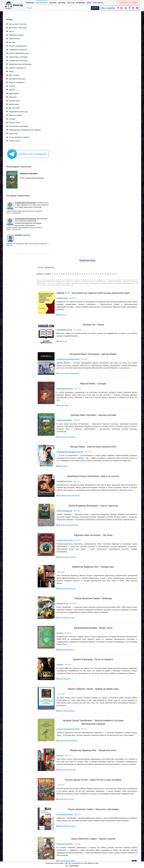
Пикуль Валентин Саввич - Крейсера (94, 369)
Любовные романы (15, 35)
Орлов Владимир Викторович (71, 296)
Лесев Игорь (65, 670)
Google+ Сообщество (81, 845)
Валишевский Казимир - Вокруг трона (94, 398)
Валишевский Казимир (69, 420)
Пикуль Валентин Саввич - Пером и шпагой (94, 617)
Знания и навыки (14, 115)
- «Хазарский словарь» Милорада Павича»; (20, 769)
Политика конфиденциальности (116, 842)
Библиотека (9, 839)
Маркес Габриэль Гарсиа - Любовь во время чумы (94, 461)
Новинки (81, 3)
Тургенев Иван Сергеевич (69, 202)
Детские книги (13, 108)
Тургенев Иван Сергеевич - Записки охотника (94, 180)
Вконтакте (76, 848)
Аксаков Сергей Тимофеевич (70, 515)
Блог (89, 3)
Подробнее (74, 865)
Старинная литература (17, 50)
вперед (90, 679)
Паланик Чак (65, 105)
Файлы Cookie (109, 845)
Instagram (75, 857)
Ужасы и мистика (66, 654)
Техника (11, 86)
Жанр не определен (15, 82)
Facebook (75, 839)
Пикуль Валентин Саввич (69, 388)
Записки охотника (24, 174)
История (11, 119)
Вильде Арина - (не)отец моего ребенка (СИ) (94, 212)
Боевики (62, 435)
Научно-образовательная (17, 53)
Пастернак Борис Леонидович (71, 139)
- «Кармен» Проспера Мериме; (16, 788)
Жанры (53, 3)
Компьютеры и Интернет (17, 57)
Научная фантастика (67, 311)
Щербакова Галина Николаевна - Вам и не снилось (94, 243)
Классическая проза (67, 154)
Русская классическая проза (71, 123)
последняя (100, 679)
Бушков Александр (67, 451)
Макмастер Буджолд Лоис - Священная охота (94, 525)
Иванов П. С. (65, 78)
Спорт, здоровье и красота (18, 139)
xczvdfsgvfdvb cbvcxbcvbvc (25, 202)
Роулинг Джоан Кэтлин (69, 578)
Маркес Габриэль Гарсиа (69, 483)
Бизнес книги (13, 104)
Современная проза (67, 93)
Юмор (10, 71)
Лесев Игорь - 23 (94, 649)
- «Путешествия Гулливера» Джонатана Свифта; (22, 780)
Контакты (98, 3)
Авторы (62, 3)
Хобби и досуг (13, 143)
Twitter (74, 854)
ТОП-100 (71, 3)
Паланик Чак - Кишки (94, 88)
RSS (73, 860)
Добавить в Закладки (128, 3)
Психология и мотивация (17, 126)
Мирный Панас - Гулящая (94, 149)
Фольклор (11, 97)
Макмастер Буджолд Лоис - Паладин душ (94, 337)
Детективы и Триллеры (17, 28)
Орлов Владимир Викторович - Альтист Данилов (94, 275)
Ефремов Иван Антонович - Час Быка (94, 306)
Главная (30, 3)
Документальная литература (19, 64)
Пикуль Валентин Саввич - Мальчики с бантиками (94, 588)
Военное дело (13, 101)
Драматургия (13, 93)
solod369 (18, 241)
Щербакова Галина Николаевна (72, 265)
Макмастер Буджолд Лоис (70, 359)
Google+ (75, 842)
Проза (10, 31)
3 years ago (25, 252)
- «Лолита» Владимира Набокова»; (17, 776)
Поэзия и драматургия (16, 46)
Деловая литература (16, 79)
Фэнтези (62, 530)
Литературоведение (67, 186)
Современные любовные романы (72, 217)
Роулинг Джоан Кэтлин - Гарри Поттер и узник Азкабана (94, 556)
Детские (11, 42)
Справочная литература (17, 60)
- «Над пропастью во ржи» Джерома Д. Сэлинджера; (24, 792)
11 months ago (24, 215)
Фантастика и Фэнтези (16, 24)
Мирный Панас (66, 171)
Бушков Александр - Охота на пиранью (94, 430)
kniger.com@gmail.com (118, 839)
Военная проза (65, 374)
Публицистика (65, 62)
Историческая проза (67, 593)
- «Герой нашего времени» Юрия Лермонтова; (21, 765)
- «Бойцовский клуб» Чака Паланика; (18, 784)
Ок (67, 865)
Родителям (12, 136)
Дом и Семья (13, 75)
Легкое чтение (13, 122)
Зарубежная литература (17, 112)
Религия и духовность (16, 68)
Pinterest (75, 851)
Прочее (11, 90)
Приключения (13, 39)
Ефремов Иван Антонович (70, 328)
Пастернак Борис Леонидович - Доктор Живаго (94, 117)
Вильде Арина (66, 234)
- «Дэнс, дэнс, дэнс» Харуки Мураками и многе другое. (24, 799)
